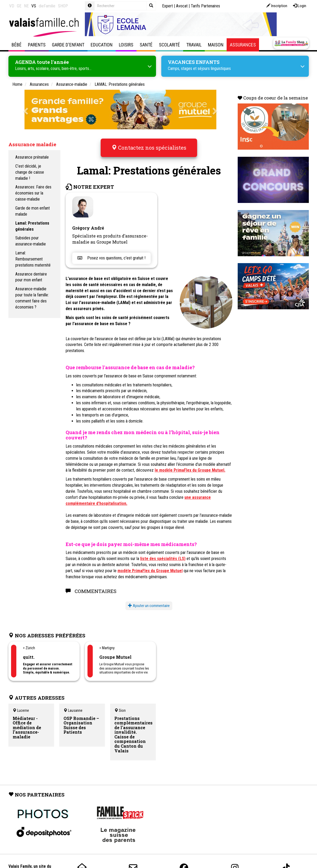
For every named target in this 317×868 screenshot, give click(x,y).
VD (12, 6)
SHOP (63, 6)
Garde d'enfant (68, 45)
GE (19, 6)
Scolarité (169, 45)
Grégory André (88, 224)
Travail (194, 45)
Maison (216, 45)
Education (102, 45)
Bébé (17, 45)
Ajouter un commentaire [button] (149, 602)
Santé (146, 45)
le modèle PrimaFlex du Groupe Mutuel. (190, 467)
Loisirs (126, 45)
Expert (167, 6)
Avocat (182, 6)
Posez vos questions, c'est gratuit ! (111, 254)
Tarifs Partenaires (205, 6)
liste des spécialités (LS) (163, 555)
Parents (37, 45)
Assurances (243, 45)
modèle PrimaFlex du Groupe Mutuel (150, 567)
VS (34, 6)
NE (26, 6)
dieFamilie (47, 6)
